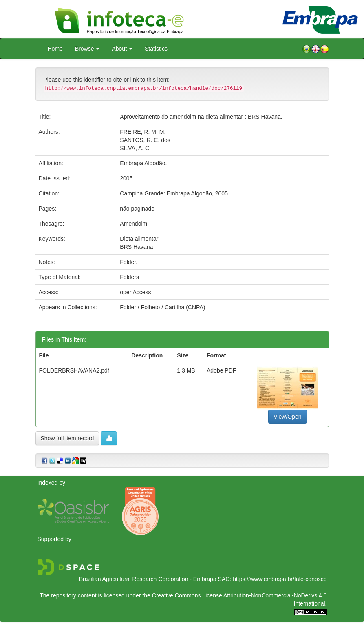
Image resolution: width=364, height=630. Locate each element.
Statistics (156, 49)
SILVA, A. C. (135, 148)
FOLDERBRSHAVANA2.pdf (74, 370)
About (122, 49)
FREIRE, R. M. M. (143, 132)
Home (55, 49)
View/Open (287, 417)
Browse (87, 49)
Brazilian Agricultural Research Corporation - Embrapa (148, 579)
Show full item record (67, 438)
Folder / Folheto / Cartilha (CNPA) (162, 307)
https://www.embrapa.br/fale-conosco (280, 579)
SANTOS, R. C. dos (145, 140)
